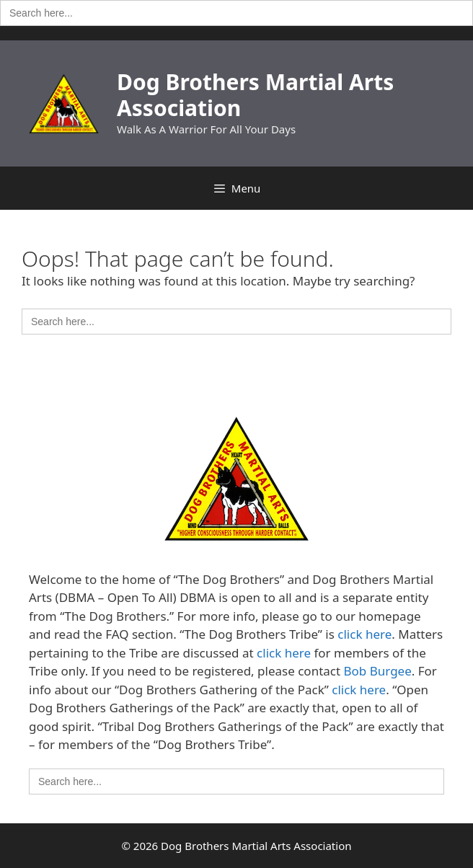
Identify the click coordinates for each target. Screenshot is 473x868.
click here (364, 634)
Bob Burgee (378, 671)
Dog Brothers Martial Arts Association (255, 95)
